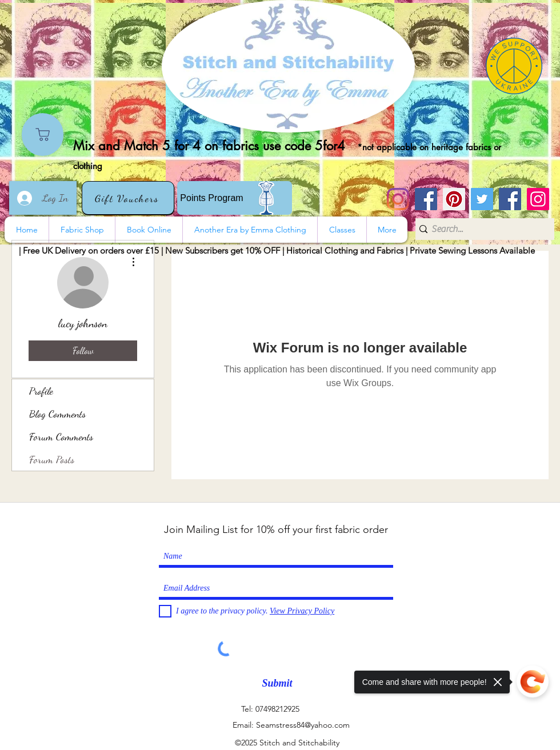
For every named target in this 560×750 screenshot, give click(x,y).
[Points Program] (235, 198)
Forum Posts (52, 459)
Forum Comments (61, 436)
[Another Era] (510, 199)
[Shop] (43, 135)
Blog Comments (57, 414)
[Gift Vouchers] (128, 198)
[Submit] (277, 683)
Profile (41, 391)
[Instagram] (398, 199)
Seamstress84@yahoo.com (303, 725)
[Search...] (481, 229)
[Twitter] (482, 199)
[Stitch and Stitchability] (426, 199)
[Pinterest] (454, 199)
